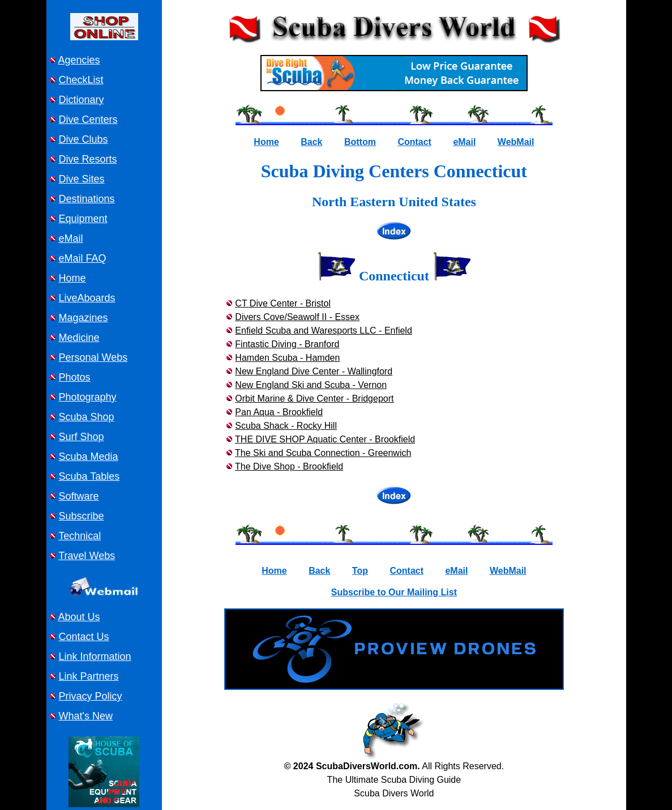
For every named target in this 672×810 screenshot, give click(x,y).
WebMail (516, 142)
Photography (88, 397)
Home (72, 278)
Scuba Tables (89, 476)
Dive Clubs (84, 139)
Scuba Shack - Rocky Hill (286, 426)
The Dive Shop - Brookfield (289, 466)
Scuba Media (89, 457)
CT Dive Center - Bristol (283, 303)
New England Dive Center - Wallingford (314, 371)
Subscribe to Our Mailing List (394, 592)
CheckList (81, 80)
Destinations (87, 199)
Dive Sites (82, 179)
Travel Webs (87, 556)
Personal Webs (93, 357)
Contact (414, 142)
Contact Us (84, 637)
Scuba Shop (87, 417)
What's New (86, 716)
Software (79, 496)
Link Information (95, 656)
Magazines (84, 318)
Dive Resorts (88, 159)
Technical (80, 536)
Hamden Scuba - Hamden (287, 358)
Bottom (360, 142)
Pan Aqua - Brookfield (279, 412)
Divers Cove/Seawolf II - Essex (297, 317)
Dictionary (82, 100)
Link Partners (89, 676)
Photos (75, 377)
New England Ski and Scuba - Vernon (311, 385)
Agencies (79, 60)
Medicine (79, 338)
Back (311, 142)
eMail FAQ (83, 258)
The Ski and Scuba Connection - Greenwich (323, 453)
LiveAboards (87, 298)
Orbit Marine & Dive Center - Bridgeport (314, 398)
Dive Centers (88, 120)
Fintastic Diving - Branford (287, 344)
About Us (79, 617)
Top (360, 571)
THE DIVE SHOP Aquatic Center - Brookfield (325, 439)
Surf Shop (82, 437)
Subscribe (82, 516)
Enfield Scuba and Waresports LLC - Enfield (323, 331)
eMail (71, 238)
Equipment (83, 219)
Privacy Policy (91, 696)
